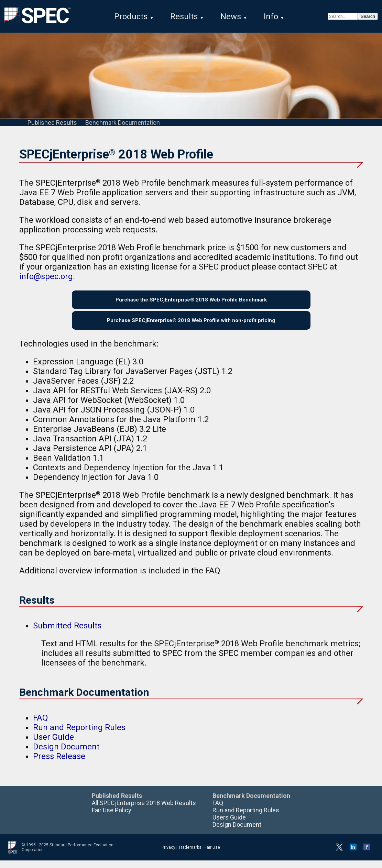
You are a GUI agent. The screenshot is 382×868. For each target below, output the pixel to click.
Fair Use (212, 855)
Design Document (66, 754)
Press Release (59, 764)
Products (131, 17)
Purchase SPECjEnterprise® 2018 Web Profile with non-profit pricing (191, 326)
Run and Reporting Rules (79, 735)
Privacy (168, 855)
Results (184, 17)
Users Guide (229, 825)
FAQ (41, 725)
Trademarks (190, 855)
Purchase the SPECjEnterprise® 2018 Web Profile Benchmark (191, 303)
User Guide (53, 745)
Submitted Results (67, 633)
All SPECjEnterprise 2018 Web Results (144, 810)
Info (271, 17)
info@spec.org (46, 278)
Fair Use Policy (112, 818)
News (231, 17)
